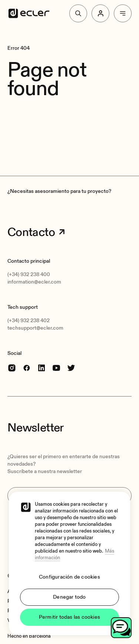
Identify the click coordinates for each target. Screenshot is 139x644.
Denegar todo (69, 597)
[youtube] (56, 368)
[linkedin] (42, 368)
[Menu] (123, 13)
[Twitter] (71, 368)
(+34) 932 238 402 (29, 321)
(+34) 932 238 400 (29, 274)
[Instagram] (12, 368)
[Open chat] (121, 628)
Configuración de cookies (69, 577)
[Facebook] (27, 368)
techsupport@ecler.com (35, 328)
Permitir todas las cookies (69, 617)
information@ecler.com (34, 282)
